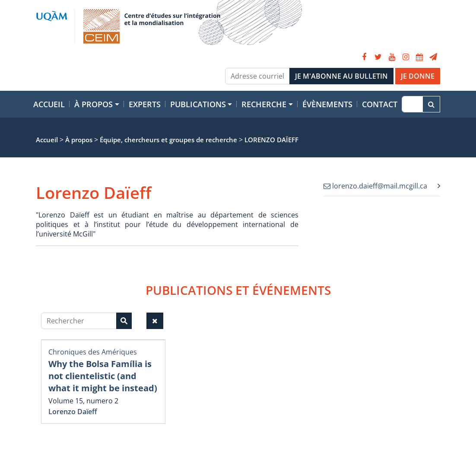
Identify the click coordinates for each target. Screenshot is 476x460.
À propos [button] (94, 104)
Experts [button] (145, 104)
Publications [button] (198, 104)
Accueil (49, 104)
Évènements (327, 104)
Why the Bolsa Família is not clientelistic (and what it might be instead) (103, 376)
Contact (380, 104)
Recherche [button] (264, 104)
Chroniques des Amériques (93, 352)
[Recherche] (412, 104)
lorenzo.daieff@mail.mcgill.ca (375, 186)
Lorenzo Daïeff (73, 412)
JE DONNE (418, 76)
